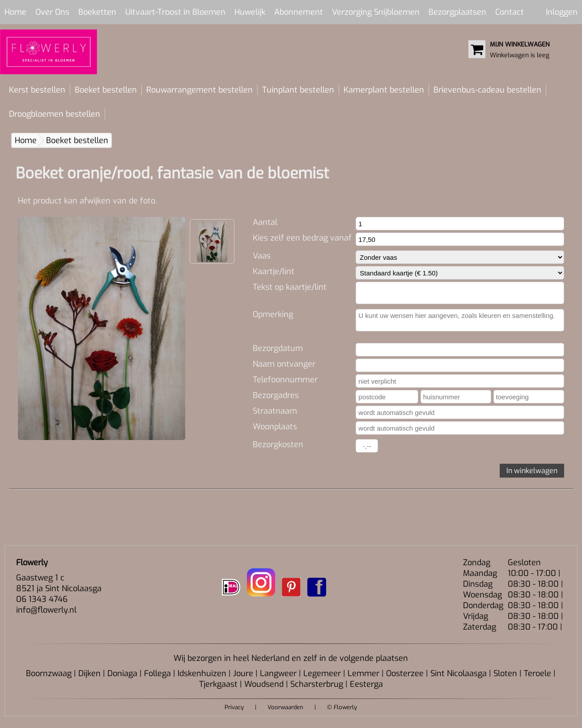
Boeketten (97, 12)
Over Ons (52, 12)
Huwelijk (250, 12)
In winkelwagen (532, 471)
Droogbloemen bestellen (55, 114)
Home (15, 12)
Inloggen (562, 12)
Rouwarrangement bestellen (200, 90)
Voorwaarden (285, 707)
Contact (510, 12)
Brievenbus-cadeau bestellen (487, 90)
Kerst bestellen (37, 90)
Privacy (234, 707)
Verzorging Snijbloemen (376, 12)
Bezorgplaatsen (457, 12)
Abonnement (299, 12)
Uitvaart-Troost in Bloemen (175, 12)
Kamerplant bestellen (384, 90)
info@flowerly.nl (46, 610)
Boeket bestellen (106, 90)
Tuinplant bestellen (298, 90)
